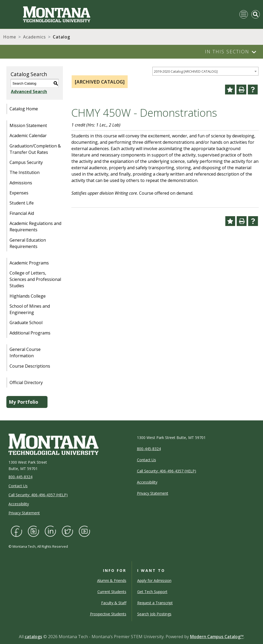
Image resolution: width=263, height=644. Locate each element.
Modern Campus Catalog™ (217, 637)
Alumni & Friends (112, 580)
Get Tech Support (152, 592)
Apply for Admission (154, 580)
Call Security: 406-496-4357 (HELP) (38, 495)
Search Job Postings (154, 614)
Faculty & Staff (114, 603)
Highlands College (28, 296)
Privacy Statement (24, 513)
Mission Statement (28, 125)
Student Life (22, 203)
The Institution (25, 172)
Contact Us (18, 486)
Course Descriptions (30, 366)
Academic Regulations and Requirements (35, 227)
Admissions (21, 183)
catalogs (33, 637)
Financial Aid (22, 213)
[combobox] (205, 71)
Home (10, 37)
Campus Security (26, 162)
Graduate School (26, 323)
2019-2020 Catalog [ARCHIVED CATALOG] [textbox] (186, 71)
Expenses (19, 193)
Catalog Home (24, 109)
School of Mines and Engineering (30, 309)
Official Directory (26, 382)
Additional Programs (30, 333)
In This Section (227, 51)
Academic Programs (29, 263)
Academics (35, 37)
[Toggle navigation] (244, 14)
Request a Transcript (155, 603)
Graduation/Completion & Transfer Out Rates (35, 149)
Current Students (112, 592)
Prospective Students (108, 614)
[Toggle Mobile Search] (256, 14)
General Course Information (25, 353)
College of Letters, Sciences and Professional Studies (35, 279)
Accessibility (19, 504)
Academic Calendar (28, 136)
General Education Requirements (28, 243)
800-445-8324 (20, 477)
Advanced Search (29, 92)
